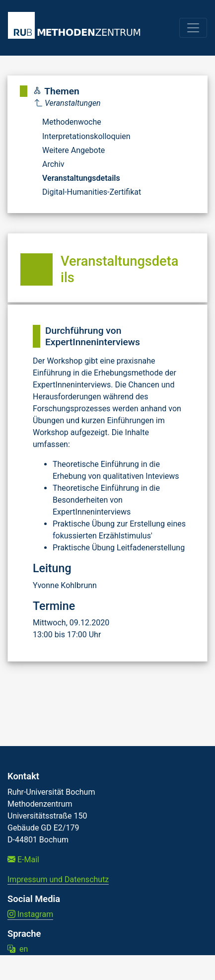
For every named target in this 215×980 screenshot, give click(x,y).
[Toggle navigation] (193, 28)
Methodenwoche (72, 122)
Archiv (53, 164)
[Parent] (88, 103)
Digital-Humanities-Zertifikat (92, 192)
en (18, 949)
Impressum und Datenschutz (58, 879)
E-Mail (23, 860)
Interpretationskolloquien (86, 136)
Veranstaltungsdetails (81, 178)
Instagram (30, 914)
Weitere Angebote (73, 150)
